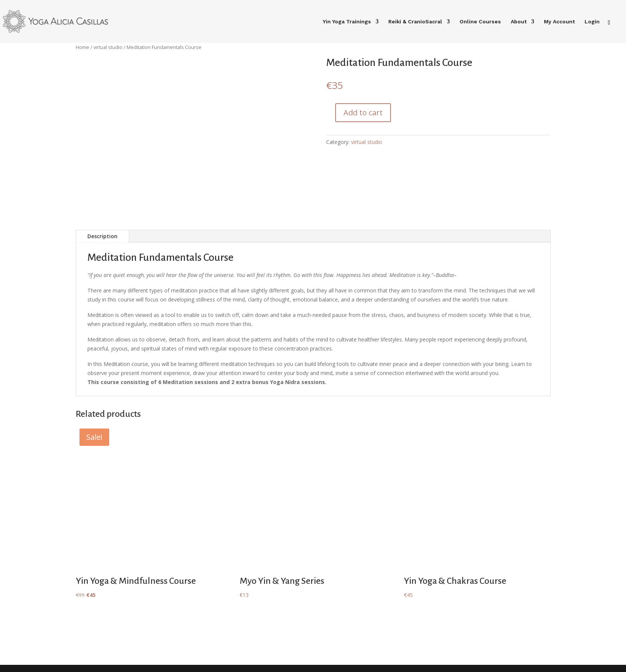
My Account (559, 22)
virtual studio (108, 47)
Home (82, 47)
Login (592, 22)
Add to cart (363, 113)
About (519, 22)
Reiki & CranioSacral (415, 22)
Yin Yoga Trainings (347, 22)
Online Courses (480, 22)
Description (102, 236)
